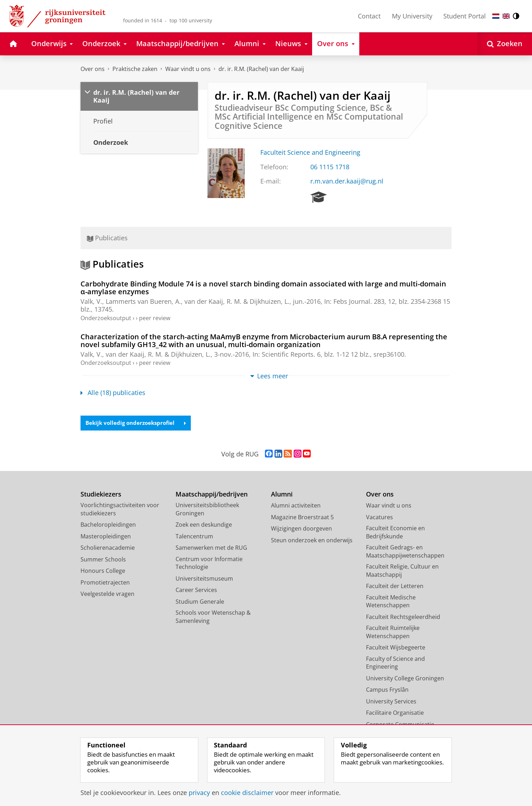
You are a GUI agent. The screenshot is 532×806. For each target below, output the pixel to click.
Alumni (282, 495)
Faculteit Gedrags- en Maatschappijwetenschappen (405, 552)
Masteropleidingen (106, 537)
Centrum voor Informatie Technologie (209, 563)
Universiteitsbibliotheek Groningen (207, 510)
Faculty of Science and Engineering (395, 663)
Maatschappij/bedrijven (212, 495)
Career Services (196, 591)
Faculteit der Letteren (395, 587)
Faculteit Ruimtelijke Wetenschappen (393, 633)
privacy (199, 793)
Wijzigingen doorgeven (301, 529)
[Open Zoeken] (505, 44)
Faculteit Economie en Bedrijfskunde (395, 533)
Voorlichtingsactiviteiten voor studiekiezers (120, 510)
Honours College (103, 571)
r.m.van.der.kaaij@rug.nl (347, 181)
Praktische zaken (135, 69)
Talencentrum (194, 537)
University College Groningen (405, 679)
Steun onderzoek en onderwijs (312, 541)
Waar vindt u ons (188, 69)
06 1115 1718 (330, 167)
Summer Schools (103, 560)
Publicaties (107, 238)
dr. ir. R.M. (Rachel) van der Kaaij (261, 69)
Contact (369, 16)
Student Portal (465, 16)
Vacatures (379, 517)
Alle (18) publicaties (113, 393)
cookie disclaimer (247, 793)
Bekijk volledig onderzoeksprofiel (138, 423)
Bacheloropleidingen (108, 525)
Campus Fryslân (387, 690)
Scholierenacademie (108, 548)
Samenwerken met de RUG (211, 548)
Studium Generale (200, 602)
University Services (391, 702)
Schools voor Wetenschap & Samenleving (213, 617)
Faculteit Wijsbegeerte (396, 648)
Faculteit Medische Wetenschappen (391, 602)
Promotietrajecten (105, 583)
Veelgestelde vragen (107, 594)
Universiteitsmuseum (204, 579)
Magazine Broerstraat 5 (302, 517)
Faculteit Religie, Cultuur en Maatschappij (402, 571)
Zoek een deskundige (204, 525)
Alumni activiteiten (296, 506)
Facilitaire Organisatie (395, 713)
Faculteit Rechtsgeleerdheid (403, 617)
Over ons (93, 69)
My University (412, 16)
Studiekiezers (101, 495)
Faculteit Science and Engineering (310, 152)
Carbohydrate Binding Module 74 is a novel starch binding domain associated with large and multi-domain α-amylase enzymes (263, 288)
